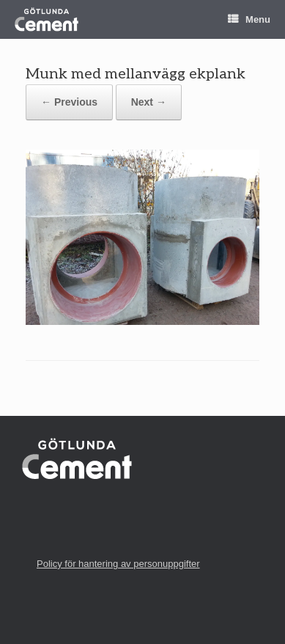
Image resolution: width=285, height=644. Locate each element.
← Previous (69, 102)
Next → (149, 102)
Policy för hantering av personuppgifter (118, 564)
